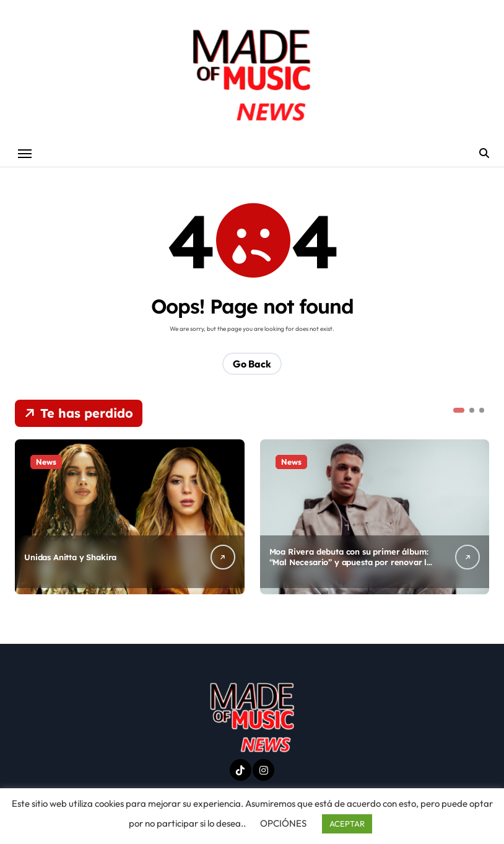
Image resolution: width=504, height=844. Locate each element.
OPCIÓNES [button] (283, 823)
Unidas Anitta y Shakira (70, 557)
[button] (459, 410)
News (46, 462)
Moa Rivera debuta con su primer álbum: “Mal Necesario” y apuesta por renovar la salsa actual (351, 562)
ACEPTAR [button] (347, 824)
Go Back (252, 364)
